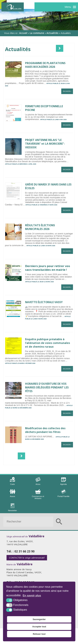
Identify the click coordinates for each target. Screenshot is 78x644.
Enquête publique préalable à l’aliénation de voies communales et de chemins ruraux (48, 343)
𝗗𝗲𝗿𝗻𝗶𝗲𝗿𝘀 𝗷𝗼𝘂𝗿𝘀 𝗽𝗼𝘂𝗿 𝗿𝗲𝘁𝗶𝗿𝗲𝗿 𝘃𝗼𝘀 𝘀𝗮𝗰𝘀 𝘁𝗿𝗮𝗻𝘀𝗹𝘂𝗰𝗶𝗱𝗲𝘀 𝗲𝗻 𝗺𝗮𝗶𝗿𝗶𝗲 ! (48, 268)
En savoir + (67, 91)
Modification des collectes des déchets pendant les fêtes (45, 430)
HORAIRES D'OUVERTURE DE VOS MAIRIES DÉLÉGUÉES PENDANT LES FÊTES (47, 387)
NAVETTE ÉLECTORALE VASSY (44, 302)
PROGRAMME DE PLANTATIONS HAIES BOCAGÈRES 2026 (45, 65)
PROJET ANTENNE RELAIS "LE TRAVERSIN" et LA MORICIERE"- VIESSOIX (45, 144)
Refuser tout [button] (39, 634)
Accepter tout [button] (39, 627)
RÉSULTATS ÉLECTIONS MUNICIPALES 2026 (40, 227)
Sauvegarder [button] (39, 619)
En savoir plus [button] (32, 596)
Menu (68, 7)
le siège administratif (27, 558)
